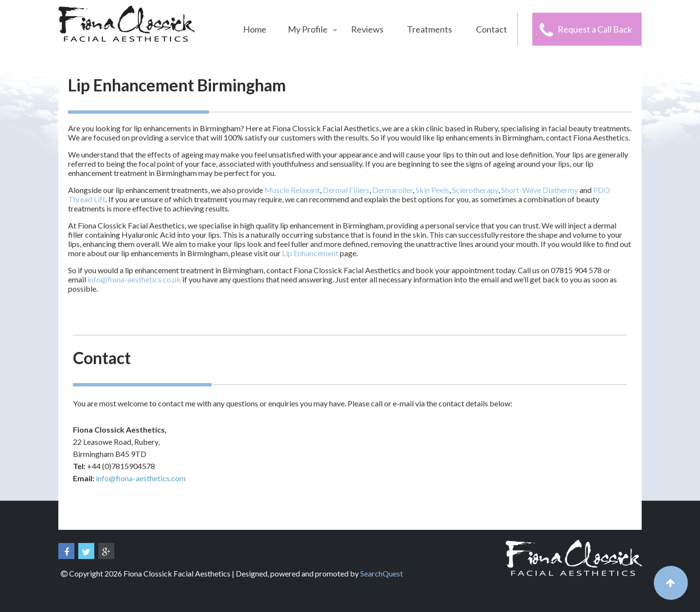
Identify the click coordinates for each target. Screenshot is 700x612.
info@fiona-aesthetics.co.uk (134, 279)
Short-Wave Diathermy (540, 190)
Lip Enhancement (310, 253)
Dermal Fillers (346, 190)
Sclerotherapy (475, 190)
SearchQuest (382, 573)
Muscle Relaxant (292, 190)
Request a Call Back (595, 29)
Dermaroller (393, 190)
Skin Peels (432, 190)
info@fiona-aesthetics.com (141, 478)
